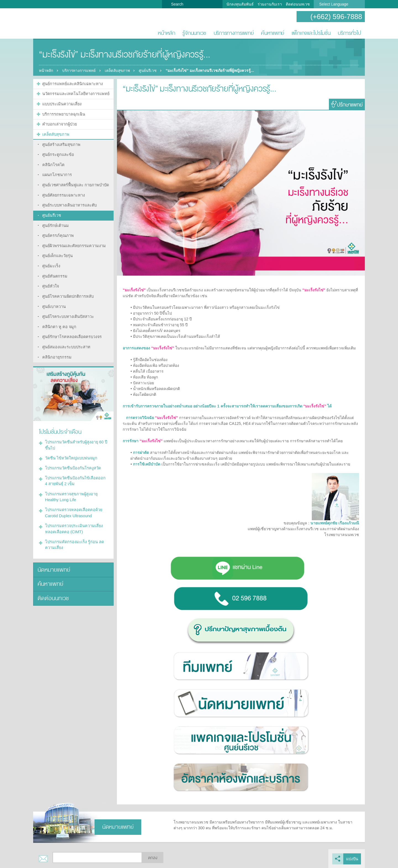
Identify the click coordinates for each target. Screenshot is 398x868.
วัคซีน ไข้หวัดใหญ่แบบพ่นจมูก (70, 449)
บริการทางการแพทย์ (234, 33)
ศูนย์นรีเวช (153, 70)
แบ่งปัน (352, 859)
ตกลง (153, 858)
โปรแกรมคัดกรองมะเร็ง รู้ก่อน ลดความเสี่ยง (73, 533)
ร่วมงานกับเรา (270, 4)
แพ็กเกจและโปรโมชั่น (311, 33)
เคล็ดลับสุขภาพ (120, 70)
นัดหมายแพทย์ (53, 558)
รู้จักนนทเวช (194, 33)
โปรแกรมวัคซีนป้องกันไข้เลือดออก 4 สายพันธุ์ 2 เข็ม (75, 471)
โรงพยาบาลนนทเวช (51, 24)
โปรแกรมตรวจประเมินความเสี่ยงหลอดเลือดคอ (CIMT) (73, 518)
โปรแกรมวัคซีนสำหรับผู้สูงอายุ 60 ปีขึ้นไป (75, 436)
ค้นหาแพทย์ (273, 33)
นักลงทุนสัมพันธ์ (240, 4)
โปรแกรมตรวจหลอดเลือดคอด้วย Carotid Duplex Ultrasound (72, 502)
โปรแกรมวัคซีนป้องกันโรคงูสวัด (72, 459)
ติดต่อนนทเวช (298, 4)
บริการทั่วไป (349, 33)
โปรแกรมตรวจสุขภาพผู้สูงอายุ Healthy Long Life (70, 487)
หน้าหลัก (166, 33)
